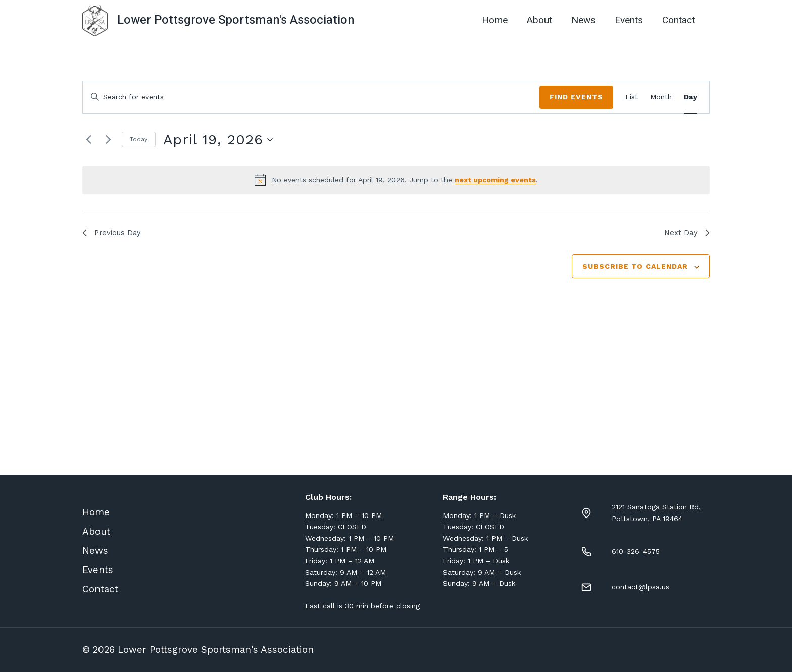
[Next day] (108, 140)
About (539, 20)
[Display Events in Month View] (661, 97)
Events (629, 20)
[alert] (396, 180)
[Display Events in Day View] (690, 97)
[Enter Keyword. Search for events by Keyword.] (311, 97)
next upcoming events (495, 180)
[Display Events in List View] (632, 97)
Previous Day (113, 234)
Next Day (686, 234)
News (583, 20)
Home (495, 20)
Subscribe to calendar (635, 268)
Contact (679, 20)
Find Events (576, 97)
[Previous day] (88, 140)
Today (139, 139)
